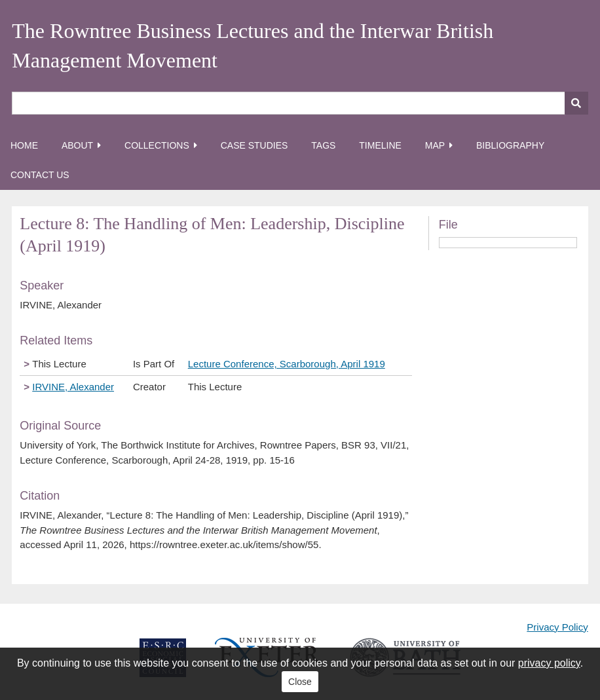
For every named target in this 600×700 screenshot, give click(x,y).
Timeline (380, 145)
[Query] (300, 103)
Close (300, 682)
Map (435, 145)
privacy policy (549, 663)
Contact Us (40, 175)
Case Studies (254, 145)
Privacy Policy (557, 627)
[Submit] (576, 103)
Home (24, 145)
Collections (157, 145)
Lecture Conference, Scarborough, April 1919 (287, 364)
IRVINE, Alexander (73, 387)
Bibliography (510, 145)
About (77, 145)
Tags (323, 145)
